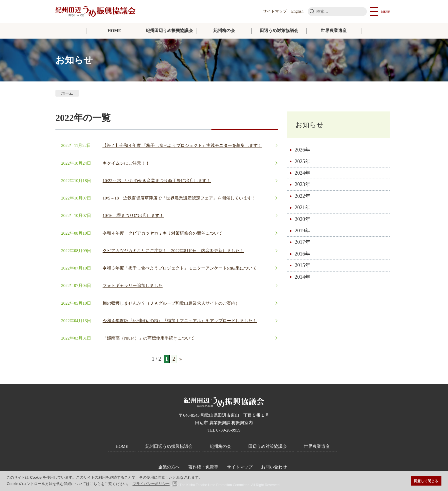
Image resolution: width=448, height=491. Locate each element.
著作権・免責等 (203, 467)
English (297, 11)
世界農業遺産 (334, 31)
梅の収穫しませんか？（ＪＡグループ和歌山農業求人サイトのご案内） (171, 303)
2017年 (303, 243)
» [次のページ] (181, 359)
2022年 (303, 197)
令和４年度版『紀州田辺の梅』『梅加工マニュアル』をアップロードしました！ (180, 321)
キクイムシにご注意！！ (126, 163)
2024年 (303, 173)
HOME (114, 31)
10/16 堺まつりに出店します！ (133, 215)
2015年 (303, 266)
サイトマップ (275, 11)
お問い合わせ (274, 467)
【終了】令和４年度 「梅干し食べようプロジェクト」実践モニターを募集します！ (182, 145)
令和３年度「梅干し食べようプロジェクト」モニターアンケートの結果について (180, 268)
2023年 (303, 185)
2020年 (303, 220)
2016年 (303, 254)
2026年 (303, 150)
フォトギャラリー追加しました (133, 286)
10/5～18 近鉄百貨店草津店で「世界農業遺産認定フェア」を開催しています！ (179, 198)
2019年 (303, 231)
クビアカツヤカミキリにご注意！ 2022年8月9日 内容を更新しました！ (173, 251)
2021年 (303, 208)
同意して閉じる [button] (426, 481)
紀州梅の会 (224, 31)
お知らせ (311, 125)
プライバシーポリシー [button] (151, 484)
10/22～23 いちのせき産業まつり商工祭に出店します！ (157, 181)
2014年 (303, 278)
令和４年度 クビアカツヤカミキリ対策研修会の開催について (163, 233)
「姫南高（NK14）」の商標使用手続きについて (149, 338)
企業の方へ (169, 467)
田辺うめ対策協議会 (279, 31)
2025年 (303, 162)
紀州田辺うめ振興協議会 (169, 31)
